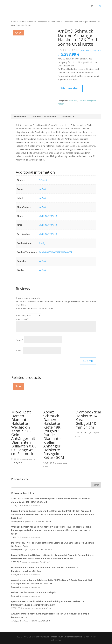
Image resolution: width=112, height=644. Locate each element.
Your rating (21, 315)
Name (20, 340)
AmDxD (42, 189)
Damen (52, 22)
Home (14, 22)
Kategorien (43, 22)
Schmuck (73, 100)
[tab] (20, 117)
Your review (22, 319)
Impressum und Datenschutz (67, 637)
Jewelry (42, 243)
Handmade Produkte (27, 22)
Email (19, 350)
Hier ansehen (70, 88)
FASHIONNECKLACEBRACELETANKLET (56, 252)
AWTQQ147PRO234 (48, 216)
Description (20, 117)
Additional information (44, 117)
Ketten (61, 104)
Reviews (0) (68, 117)
